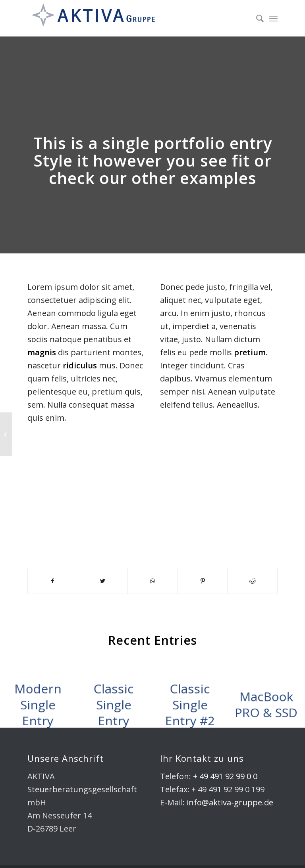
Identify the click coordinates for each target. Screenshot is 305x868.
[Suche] (256, 18)
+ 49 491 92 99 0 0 (225, 776)
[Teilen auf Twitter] (103, 581)
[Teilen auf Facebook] (53, 581)
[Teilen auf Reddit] (252, 581)
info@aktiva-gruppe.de (230, 802)
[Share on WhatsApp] (153, 581)
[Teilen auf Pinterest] (203, 581)
